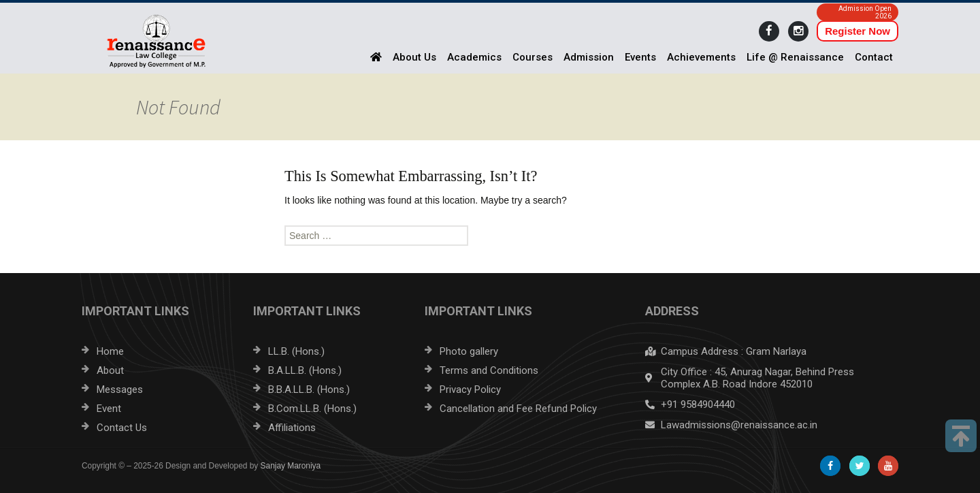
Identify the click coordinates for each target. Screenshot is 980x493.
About (110, 370)
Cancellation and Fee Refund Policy (518, 409)
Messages (120, 389)
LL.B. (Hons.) (296, 351)
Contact (874, 57)
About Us (414, 57)
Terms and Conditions (489, 370)
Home (110, 351)
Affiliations (292, 428)
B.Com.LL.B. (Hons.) (312, 409)
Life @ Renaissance (795, 57)
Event (109, 409)
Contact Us (122, 428)
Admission (589, 57)
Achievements (701, 57)
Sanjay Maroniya (291, 466)
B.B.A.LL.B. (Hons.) (309, 389)
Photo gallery (469, 351)
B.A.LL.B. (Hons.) (305, 370)
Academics (474, 57)
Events (640, 57)
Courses (533, 57)
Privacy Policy (470, 389)
